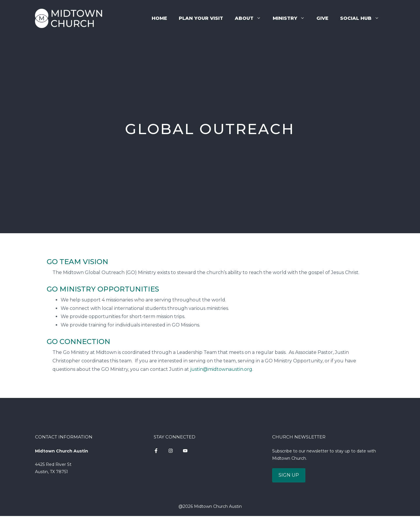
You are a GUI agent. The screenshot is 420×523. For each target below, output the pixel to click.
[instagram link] (156, 451)
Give (322, 18)
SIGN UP (289, 475)
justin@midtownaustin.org (221, 369)
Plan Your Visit (201, 18)
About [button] (251, 18)
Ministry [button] (292, 18)
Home (159, 18)
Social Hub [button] (363, 18)
